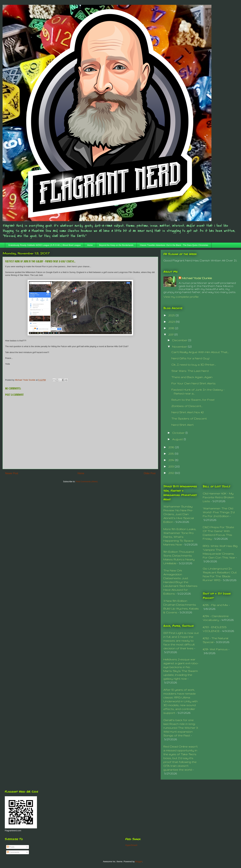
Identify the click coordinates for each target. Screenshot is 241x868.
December (180, 340)
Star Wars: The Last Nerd (190, 371)
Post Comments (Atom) (87, 482)
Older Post (150, 473)
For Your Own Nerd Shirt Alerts (194, 383)
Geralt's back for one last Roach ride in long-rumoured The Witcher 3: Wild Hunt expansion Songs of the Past (181, 728)
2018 (172, 328)
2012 (172, 473)
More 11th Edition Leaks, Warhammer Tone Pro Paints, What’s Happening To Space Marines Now (180, 537)
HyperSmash (131, 845)
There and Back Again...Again (192, 377)
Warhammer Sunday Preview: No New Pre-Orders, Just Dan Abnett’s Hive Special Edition (179, 514)
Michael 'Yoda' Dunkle (197, 278)
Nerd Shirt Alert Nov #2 (188, 412)
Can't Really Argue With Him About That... (200, 352)
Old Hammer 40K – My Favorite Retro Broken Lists (218, 497)
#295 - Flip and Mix (215, 605)
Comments (13, 852)
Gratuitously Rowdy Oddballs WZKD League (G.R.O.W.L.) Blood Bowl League (45, 245)
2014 (172, 460)
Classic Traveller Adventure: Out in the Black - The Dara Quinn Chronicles (174, 245)
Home (90, 245)
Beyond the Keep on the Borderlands (116, 245)
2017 (171, 335)
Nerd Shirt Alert (183, 425)
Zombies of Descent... (187, 406)
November (180, 347)
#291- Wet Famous (215, 649)
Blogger (139, 862)
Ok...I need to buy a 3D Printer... (194, 365)
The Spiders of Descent (189, 418)
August (178, 439)
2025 (172, 315)
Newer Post (12, 473)
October (179, 433)
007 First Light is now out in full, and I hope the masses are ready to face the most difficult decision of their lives (181, 641)
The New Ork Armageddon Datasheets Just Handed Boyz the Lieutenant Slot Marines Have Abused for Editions (180, 582)
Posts (11, 847)
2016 (172, 447)
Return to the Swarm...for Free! (193, 400)
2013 (172, 466)
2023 (172, 322)
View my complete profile (181, 297)
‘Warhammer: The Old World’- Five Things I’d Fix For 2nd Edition (219, 512)
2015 (172, 454)
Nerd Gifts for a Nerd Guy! (190, 358)
